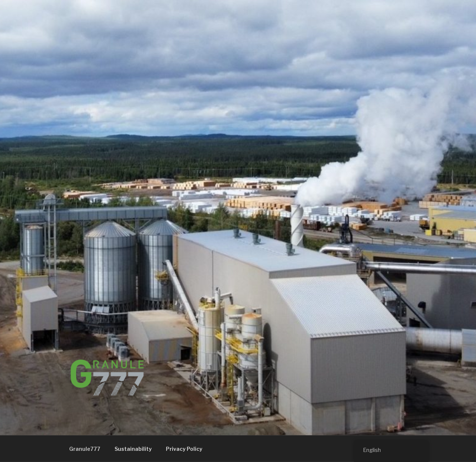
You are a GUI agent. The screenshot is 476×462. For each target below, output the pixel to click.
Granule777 (85, 449)
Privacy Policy (184, 449)
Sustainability (133, 449)
